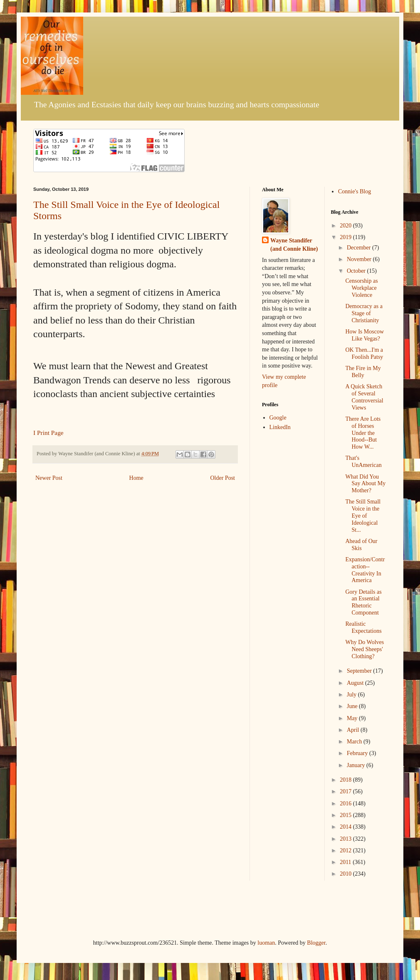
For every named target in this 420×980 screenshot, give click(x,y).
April (354, 730)
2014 (346, 827)
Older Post (223, 478)
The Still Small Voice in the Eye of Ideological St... (363, 516)
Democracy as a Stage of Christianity (364, 313)
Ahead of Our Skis (361, 545)
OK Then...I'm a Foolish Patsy (364, 353)
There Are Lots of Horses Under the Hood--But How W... (363, 433)
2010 (346, 874)
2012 (346, 850)
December (359, 248)
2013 (346, 839)
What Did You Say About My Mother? (365, 484)
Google (278, 418)
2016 (346, 804)
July (352, 695)
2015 (346, 815)
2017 (346, 791)
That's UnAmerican (363, 462)
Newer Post (49, 478)
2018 (346, 780)
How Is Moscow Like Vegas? (364, 335)
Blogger (316, 943)
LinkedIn (280, 427)
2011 (346, 862)
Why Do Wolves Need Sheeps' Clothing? (364, 649)
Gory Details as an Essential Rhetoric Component (363, 602)
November (360, 259)
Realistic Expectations (363, 627)
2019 (346, 237)
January (357, 765)
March (355, 742)
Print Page (50, 433)
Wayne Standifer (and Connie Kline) (294, 245)
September (360, 671)
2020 (346, 226)
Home (136, 478)
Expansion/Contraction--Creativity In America (365, 570)
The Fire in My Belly (363, 372)
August (356, 683)
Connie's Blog (355, 191)
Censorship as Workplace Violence (361, 288)
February (358, 753)
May (353, 718)
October (357, 271)
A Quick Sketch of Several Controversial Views (364, 397)
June (353, 706)
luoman (266, 943)
